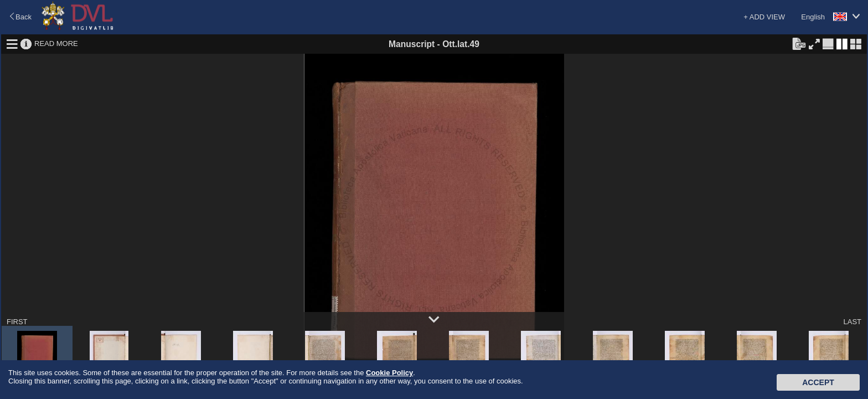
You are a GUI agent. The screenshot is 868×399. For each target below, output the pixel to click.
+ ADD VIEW (764, 17)
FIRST (17, 322)
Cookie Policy (389, 373)
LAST (852, 322)
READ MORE (56, 44)
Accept (818, 382)
